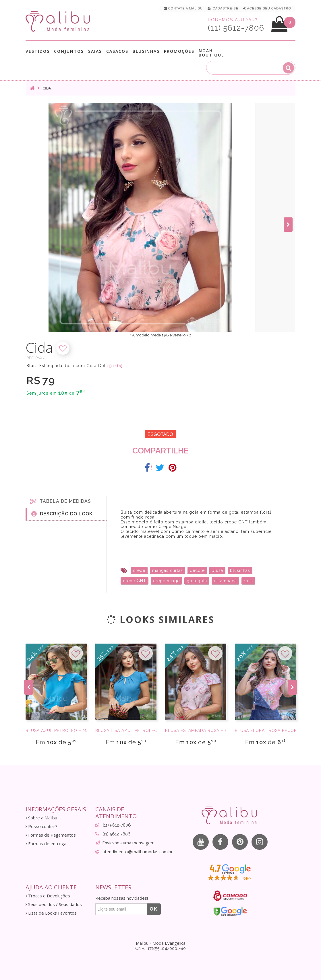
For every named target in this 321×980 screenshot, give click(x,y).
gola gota (197, 581)
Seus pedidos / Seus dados (54, 904)
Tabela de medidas (61, 501)
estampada (225, 581)
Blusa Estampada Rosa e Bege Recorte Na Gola (196, 730)
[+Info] (116, 366)
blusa (217, 570)
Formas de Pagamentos (51, 835)
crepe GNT (135, 581)
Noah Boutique (211, 53)
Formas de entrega (46, 844)
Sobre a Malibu (41, 818)
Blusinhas (146, 51)
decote (197, 570)
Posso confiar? (41, 826)
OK (154, 909)
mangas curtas (168, 570)
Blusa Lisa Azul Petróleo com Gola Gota (126, 730)
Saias (95, 51)
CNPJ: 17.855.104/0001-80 (160, 948)
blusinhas (240, 570)
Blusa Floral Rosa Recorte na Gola (265, 730)
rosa (248, 581)
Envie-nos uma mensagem (128, 843)
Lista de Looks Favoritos (51, 913)
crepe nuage (166, 581)
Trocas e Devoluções (48, 896)
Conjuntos (69, 51)
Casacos (117, 51)
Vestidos (38, 51)
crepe (139, 570)
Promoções (179, 51)
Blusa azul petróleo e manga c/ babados (56, 730)
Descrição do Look (62, 514)
